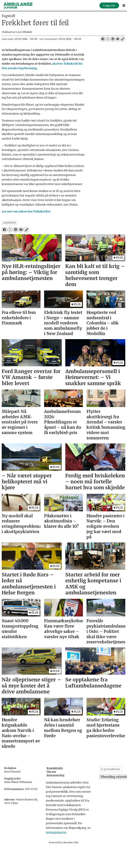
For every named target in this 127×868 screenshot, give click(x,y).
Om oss (51, 771)
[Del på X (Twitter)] (108, 39)
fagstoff (10, 223)
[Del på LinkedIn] (113, 39)
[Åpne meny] (124, 6)
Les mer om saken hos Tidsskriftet (26, 211)
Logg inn (109, 5)
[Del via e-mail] (118, 39)
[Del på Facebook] (103, 39)
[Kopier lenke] (123, 39)
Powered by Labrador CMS (64, 843)
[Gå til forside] (18, 5)
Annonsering (55, 775)
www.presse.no (56, 832)
